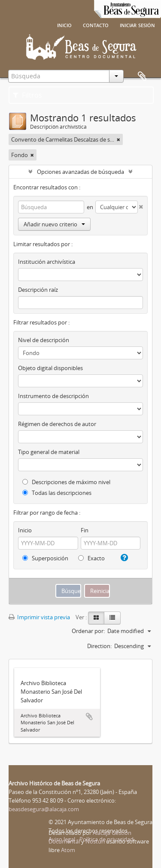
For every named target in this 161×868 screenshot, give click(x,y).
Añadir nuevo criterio (54, 224)
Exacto (91, 558)
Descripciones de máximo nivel (66, 482)
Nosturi (95, 841)
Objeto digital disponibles (50, 368)
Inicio (64, 25)
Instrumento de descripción (53, 396)
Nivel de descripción (44, 340)
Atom (68, 850)
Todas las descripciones (57, 493)
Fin (85, 530)
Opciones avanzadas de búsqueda (80, 172)
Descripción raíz (38, 290)
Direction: (99, 646)
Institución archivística (47, 262)
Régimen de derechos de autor (57, 424)
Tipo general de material (49, 452)
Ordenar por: (88, 631)
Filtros (27, 95)
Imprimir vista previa (39, 617)
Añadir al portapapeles (89, 717)
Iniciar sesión (137, 25)
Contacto (96, 25)
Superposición (45, 558)
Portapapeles (142, 77)
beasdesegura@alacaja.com (44, 809)
